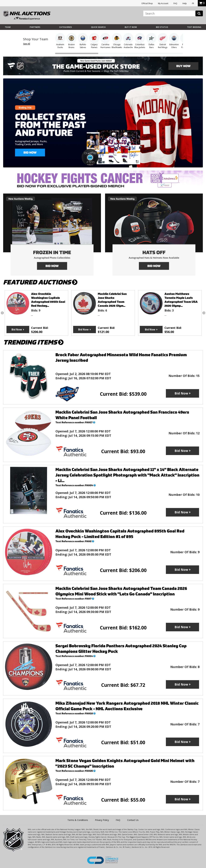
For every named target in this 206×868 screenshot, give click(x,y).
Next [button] (204, 313)
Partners (35, 27)
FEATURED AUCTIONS (40, 282)
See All (27, 44)
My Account (163, 3)
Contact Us (133, 820)
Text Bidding (194, 27)
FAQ (175, 3)
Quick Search (98, 27)
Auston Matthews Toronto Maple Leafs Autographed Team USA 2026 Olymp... (181, 300)
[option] (36, 313)
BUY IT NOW (131, 27)
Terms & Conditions (78, 820)
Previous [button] (2, 313)
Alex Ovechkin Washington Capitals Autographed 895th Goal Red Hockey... (48, 300)
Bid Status (162, 27)
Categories (66, 27)
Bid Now (17, 329)
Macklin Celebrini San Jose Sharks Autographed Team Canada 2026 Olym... (112, 300)
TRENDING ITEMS (33, 342)
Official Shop (147, 3)
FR (193, 3)
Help (185, 3)
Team (8, 27)
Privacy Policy (102, 820)
